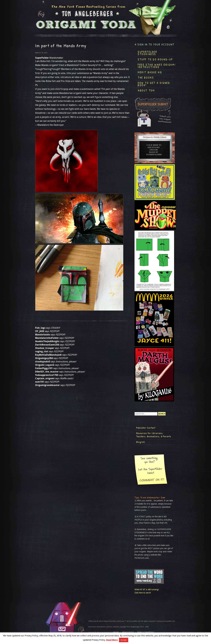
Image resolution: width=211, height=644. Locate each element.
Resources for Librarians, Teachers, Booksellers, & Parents (154, 435)
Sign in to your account (156, 44)
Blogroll (141, 442)
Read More (112, 640)
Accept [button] (124, 640)
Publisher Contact (146, 428)
